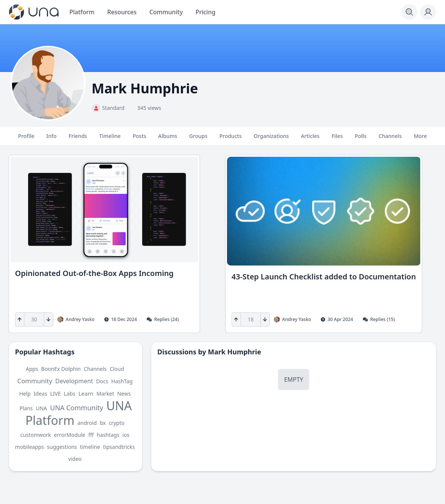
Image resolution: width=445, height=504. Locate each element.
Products (231, 139)
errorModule (70, 435)
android (87, 423)
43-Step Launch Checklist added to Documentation (324, 277)
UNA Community (77, 408)
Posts (140, 139)
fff (91, 435)
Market (105, 394)
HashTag (122, 381)
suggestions (62, 447)
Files (337, 139)
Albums (168, 139)
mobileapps (29, 447)
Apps (32, 369)
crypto (117, 423)
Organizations (271, 139)
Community (35, 381)
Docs (102, 381)
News (124, 394)
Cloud (117, 369)
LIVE (56, 394)
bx (103, 423)
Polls (360, 139)
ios (126, 435)
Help (25, 394)
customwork (35, 435)
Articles (310, 139)
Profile (26, 139)
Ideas (41, 394)
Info (51, 139)
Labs (70, 394)
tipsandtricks (119, 447)
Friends (78, 139)
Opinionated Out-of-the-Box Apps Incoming (94, 273)
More (420, 139)
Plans (26, 408)
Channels (390, 139)
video (75, 459)
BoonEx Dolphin (61, 369)
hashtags (108, 435)
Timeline (110, 139)
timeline (90, 447)
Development (74, 381)
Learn (86, 393)
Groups (198, 139)
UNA (41, 408)
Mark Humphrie (235, 352)
